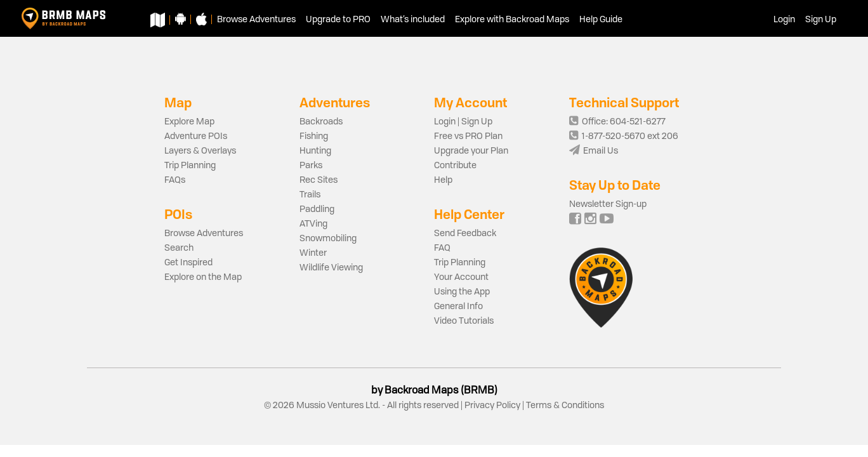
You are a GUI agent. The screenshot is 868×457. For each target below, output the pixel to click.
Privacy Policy (492, 406)
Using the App (462, 292)
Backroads (321, 122)
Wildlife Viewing (331, 268)
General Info (458, 307)
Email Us (594, 151)
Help (443, 180)
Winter (313, 253)
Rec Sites (319, 180)
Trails (310, 195)
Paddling (317, 209)
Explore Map (189, 122)
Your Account (461, 277)
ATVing (313, 224)
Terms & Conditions (564, 406)
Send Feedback (465, 234)
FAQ (442, 248)
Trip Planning (190, 166)
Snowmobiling (328, 239)
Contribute (455, 166)
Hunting (315, 151)
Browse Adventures (204, 234)
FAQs (175, 180)
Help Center (469, 214)
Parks (311, 166)
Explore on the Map (203, 277)
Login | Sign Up (463, 122)
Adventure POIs (196, 136)
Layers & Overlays (200, 151)
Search (179, 248)
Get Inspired (188, 263)
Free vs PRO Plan (468, 136)
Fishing (314, 136)
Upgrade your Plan (471, 151)
